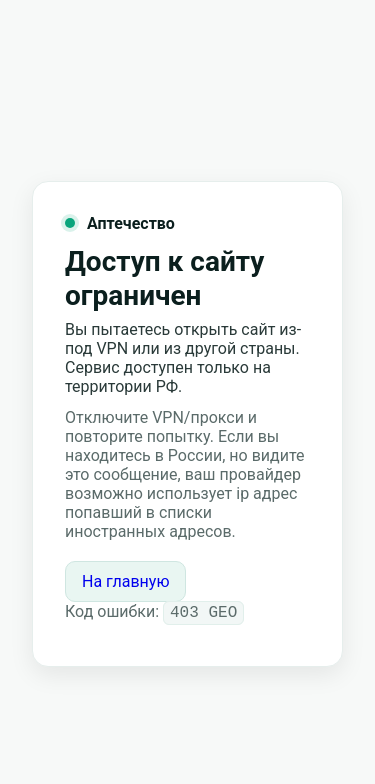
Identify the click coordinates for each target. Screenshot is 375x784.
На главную (125, 580)
